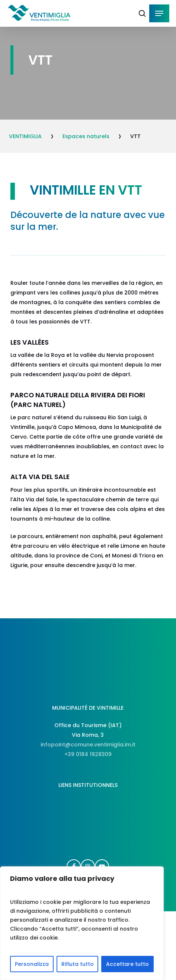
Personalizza (32, 964)
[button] (159, 13)
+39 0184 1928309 (88, 754)
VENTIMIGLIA (25, 136)
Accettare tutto (127, 964)
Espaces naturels (86, 136)
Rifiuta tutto (78, 964)
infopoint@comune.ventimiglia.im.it (88, 745)
